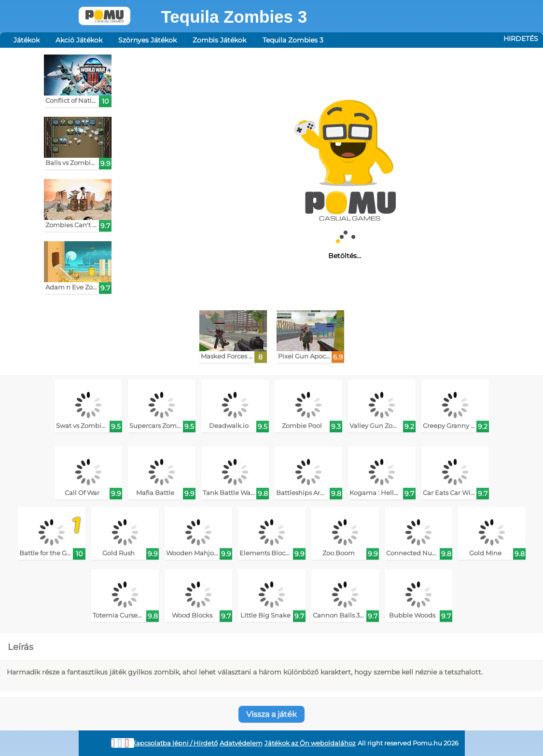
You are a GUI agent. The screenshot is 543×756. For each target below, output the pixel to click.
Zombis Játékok (219, 40)
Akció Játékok (79, 40)
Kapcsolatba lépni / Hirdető (175, 743)
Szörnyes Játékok (147, 40)
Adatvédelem (241, 743)
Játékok (27, 40)
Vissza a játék (271, 714)
